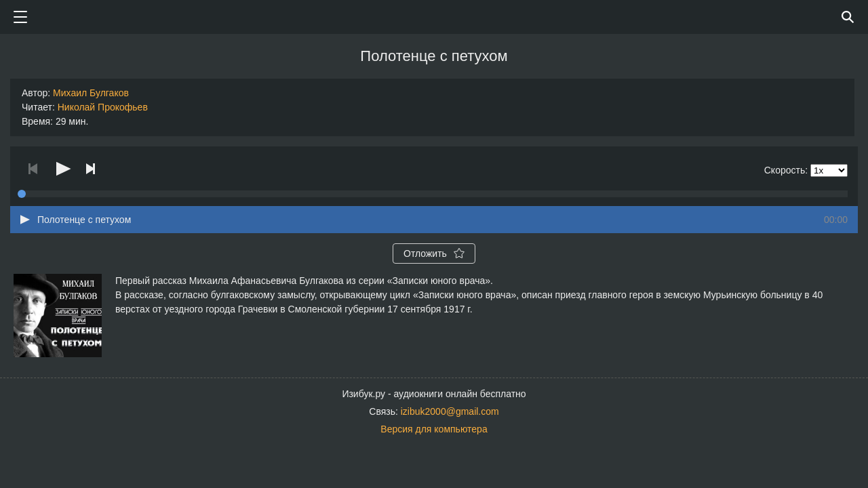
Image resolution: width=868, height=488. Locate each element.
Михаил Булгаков (91, 93)
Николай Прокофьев (103, 107)
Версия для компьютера (434, 429)
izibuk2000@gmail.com (450, 411)
